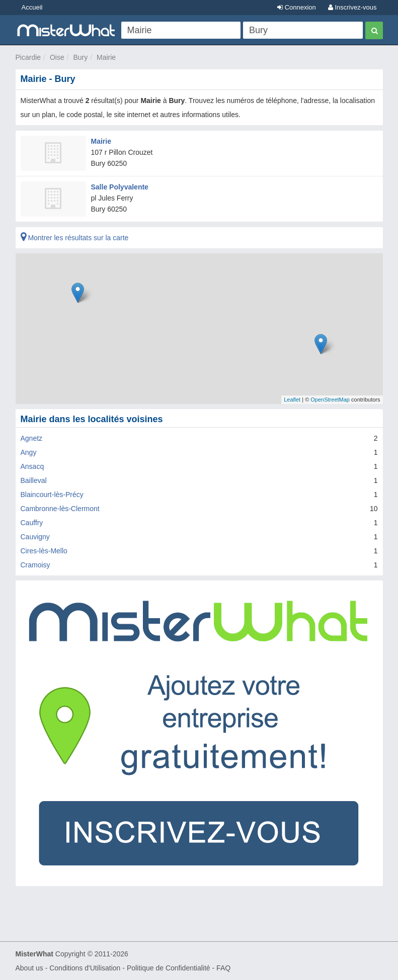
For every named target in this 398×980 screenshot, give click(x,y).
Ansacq (32, 466)
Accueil (32, 7)
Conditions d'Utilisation (85, 968)
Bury (80, 57)
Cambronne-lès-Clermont (60, 509)
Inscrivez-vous (352, 7)
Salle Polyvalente (120, 187)
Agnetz (32, 438)
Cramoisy (35, 565)
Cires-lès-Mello (44, 551)
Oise (57, 57)
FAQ (223, 968)
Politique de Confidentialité (169, 968)
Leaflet (292, 400)
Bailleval (34, 480)
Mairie (106, 57)
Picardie (28, 57)
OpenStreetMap (330, 400)
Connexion (297, 7)
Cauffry (32, 523)
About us (29, 968)
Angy (29, 452)
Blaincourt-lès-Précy (52, 495)
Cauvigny (35, 537)
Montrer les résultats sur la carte (75, 238)
